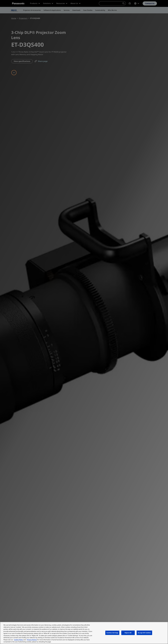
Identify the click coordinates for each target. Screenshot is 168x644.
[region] (84, 633)
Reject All (128, 633)
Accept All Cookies (144, 633)
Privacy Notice (32, 640)
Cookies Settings (112, 633)
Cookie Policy (19, 640)
